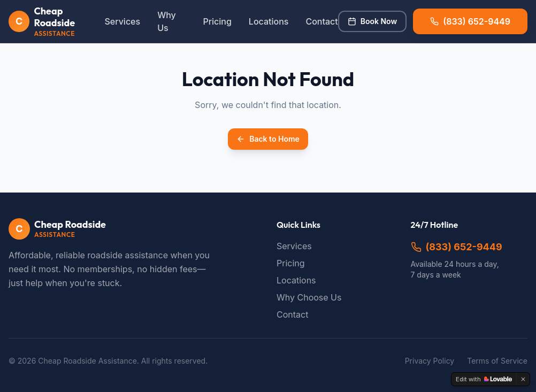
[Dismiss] (523, 379)
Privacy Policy (430, 361)
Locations (269, 21)
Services (122, 21)
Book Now (372, 21)
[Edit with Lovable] (484, 379)
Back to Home (268, 139)
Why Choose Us (309, 297)
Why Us (167, 21)
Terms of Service (497, 361)
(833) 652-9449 (457, 247)
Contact (321, 21)
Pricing (217, 21)
